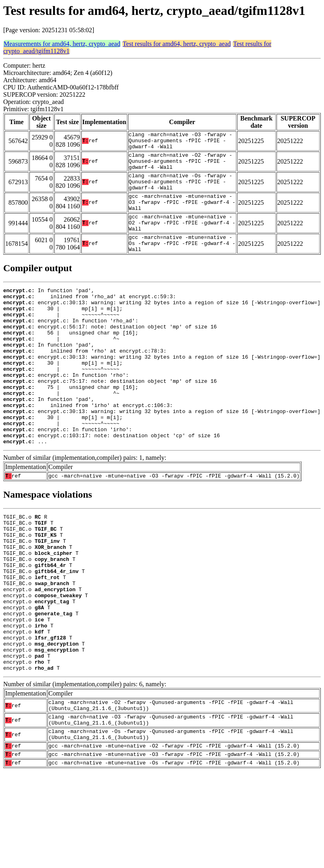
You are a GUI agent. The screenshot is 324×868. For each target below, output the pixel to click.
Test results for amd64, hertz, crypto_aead (177, 44)
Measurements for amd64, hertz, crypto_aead (62, 44)
